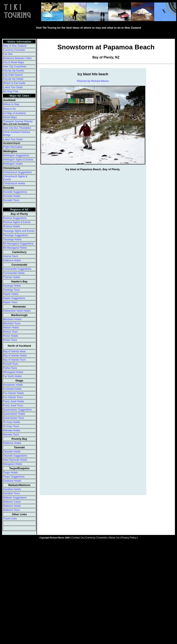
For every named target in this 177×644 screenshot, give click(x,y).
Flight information (13, 147)
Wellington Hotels (13, 164)
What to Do (10, 109)
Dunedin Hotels (12, 196)
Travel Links (10, 519)
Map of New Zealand (15, 46)
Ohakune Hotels (12, 481)
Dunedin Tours (11, 200)
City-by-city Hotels (13, 79)
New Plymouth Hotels (15, 460)
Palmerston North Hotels (17, 311)
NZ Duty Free (11, 91)
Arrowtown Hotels (13, 385)
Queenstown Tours (14, 418)
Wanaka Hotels (12, 430)
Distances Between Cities (17, 58)
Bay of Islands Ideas (15, 351)
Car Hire (8, 54)
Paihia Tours (10, 368)
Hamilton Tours (12, 493)
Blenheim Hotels (12, 319)
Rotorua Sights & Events (17, 222)
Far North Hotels (12, 376)
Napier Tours (10, 302)
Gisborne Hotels (12, 443)
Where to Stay (11, 104)
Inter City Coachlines (15, 67)
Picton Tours (10, 340)
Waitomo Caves (12, 502)
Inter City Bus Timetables (17, 128)
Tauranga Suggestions (16, 235)
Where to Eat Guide (14, 83)
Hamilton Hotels (12, 489)
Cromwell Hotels (12, 389)
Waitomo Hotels (12, 506)
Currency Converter (14, 50)
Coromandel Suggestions (17, 269)
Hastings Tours (12, 290)
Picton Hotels (11, 336)
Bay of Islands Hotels (15, 356)
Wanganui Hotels (13, 464)
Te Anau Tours (11, 426)
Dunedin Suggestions (15, 192)
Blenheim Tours (12, 323)
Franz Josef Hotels (14, 401)
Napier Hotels (11, 294)
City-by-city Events (14, 71)
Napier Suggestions (14, 298)
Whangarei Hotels (13, 372)
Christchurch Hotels (14, 183)
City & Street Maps (14, 62)
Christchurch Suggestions (18, 172)
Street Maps (10, 117)
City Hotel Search (13, 75)
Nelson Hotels (11, 328)
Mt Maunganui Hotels (15, 248)
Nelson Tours (11, 332)
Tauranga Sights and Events (19, 231)
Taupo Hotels (11, 473)
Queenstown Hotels (14, 414)
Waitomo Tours (12, 510)
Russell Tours (11, 364)
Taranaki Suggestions (15, 456)
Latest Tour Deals (13, 87)
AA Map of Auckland (14, 113)
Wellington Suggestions (16, 156)
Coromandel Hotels (14, 273)
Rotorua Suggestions (15, 218)
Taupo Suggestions (14, 477)
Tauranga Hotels (12, 239)
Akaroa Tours (11, 256)
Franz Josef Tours (13, 406)
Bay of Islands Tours (15, 360)
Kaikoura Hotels (12, 260)
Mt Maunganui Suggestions (18, 244)
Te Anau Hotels (12, 422)
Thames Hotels (12, 277)
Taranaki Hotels (12, 452)
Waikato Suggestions (15, 498)
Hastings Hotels (12, 286)
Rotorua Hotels (12, 226)
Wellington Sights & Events (18, 160)
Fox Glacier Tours (13, 397)
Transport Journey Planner (18, 122)
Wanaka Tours (11, 435)
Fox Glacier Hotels (14, 393)
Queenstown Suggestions (18, 410)
